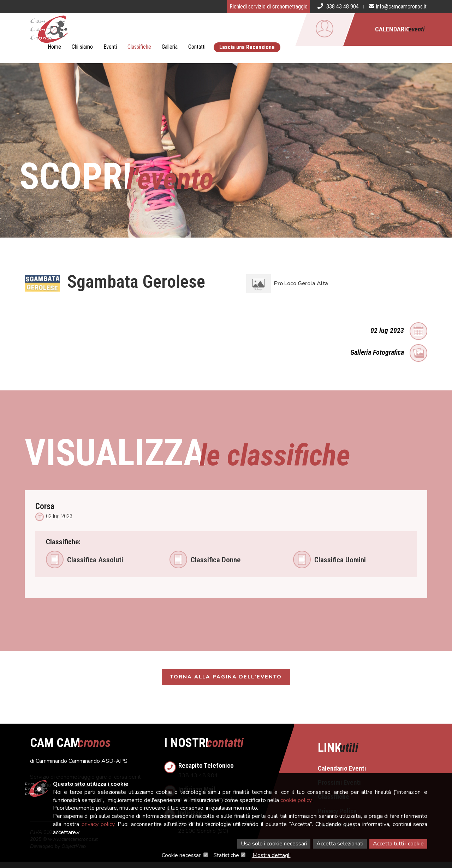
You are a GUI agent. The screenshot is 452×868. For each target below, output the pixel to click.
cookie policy (296, 800)
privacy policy (98, 824)
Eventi (110, 47)
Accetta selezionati (340, 844)
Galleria (170, 47)
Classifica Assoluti (85, 559)
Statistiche (226, 855)
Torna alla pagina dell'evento (226, 678)
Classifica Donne (205, 559)
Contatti (197, 47)
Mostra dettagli (272, 855)
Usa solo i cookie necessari (274, 844)
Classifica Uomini (329, 559)
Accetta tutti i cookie (398, 844)
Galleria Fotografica (389, 352)
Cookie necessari (182, 855)
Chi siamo (82, 47)
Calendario (400, 29)
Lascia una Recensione (247, 47)
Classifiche (139, 47)
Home (54, 47)
